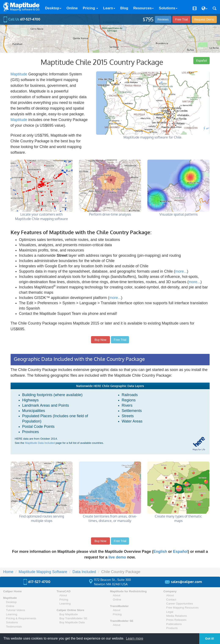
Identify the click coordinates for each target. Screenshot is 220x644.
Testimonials (14, 627)
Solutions (168, 8)
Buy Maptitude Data (72, 622)
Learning (12, 614)
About (63, 595)
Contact (171, 600)
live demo (117, 557)
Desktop (53, 8)
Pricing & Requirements (21, 618)
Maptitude (19, 74)
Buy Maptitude (69, 614)
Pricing (90, 8)
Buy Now (101, 340)
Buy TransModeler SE (73, 618)
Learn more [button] (135, 638)
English (160, 552)
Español (201, 61)
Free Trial (181, 19)
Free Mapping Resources (182, 608)
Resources (143, 8)
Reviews (163, 19)
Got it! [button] (210, 639)
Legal (170, 612)
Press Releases (176, 620)
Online (72, 8)
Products (172, 628)
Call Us (22, 19)
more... (181, 271)
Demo (204, 19)
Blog (124, 8)
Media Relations (176, 616)
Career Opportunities (180, 604)
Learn (109, 8)
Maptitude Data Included (40, 443)
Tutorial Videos (15, 610)
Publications (174, 624)
